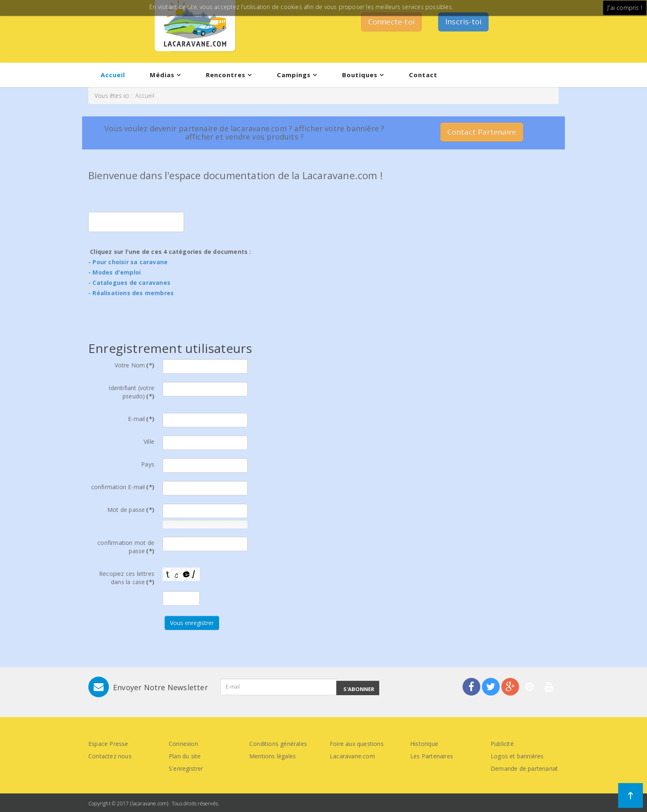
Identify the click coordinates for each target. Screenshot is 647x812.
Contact (423, 75)
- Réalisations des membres (131, 293)
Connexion (183, 744)
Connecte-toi (391, 21)
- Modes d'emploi (115, 272)
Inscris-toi (463, 21)
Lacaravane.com (352, 756)
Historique (424, 744)
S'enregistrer (186, 768)
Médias (162, 75)
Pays (148, 464)
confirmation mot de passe (126, 547)
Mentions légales (273, 756)
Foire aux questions (357, 744)
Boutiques (360, 75)
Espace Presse (108, 744)
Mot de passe (131, 510)
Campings (294, 75)
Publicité (502, 744)
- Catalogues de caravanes (129, 283)
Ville (149, 442)
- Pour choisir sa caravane (128, 262)
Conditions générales (278, 744)
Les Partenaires (432, 756)
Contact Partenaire (482, 132)
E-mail (141, 419)
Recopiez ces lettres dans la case (127, 578)
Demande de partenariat (524, 768)
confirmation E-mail (123, 487)
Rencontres (226, 75)
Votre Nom (135, 365)
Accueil (113, 75)
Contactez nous (110, 756)
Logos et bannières (517, 756)
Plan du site (185, 756)
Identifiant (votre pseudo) (131, 392)
